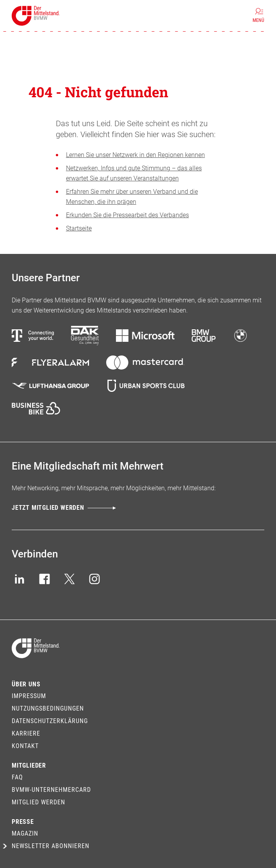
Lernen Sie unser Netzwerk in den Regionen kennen (135, 155)
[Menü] (258, 16)
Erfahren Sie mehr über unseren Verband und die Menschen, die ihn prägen (132, 197)
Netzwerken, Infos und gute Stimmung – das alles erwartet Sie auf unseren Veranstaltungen (134, 173)
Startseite (79, 228)
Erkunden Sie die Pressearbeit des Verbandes (127, 215)
